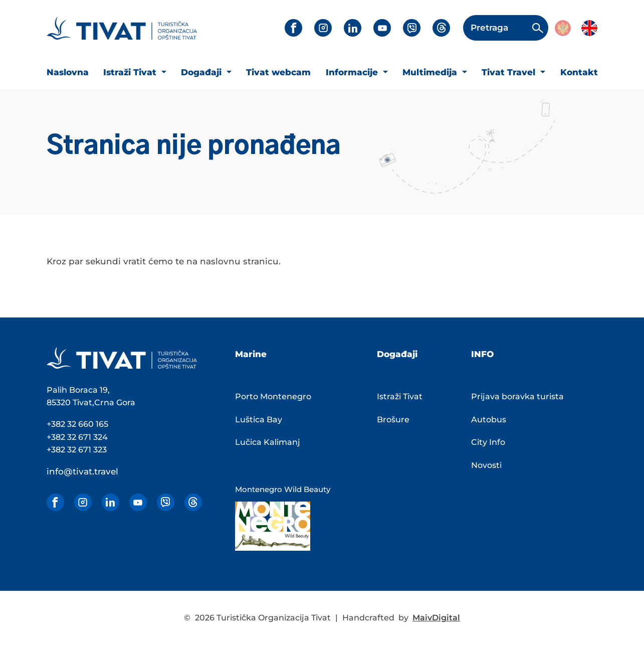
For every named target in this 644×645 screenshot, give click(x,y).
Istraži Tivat (131, 72)
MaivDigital (436, 618)
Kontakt (579, 72)
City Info (488, 442)
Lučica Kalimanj (268, 442)
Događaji (202, 72)
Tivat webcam (278, 72)
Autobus (489, 420)
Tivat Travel (510, 72)
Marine (251, 354)
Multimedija (431, 72)
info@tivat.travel (82, 471)
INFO (482, 354)
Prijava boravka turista (517, 396)
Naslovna (68, 72)
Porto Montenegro (273, 396)
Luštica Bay (259, 420)
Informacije (353, 72)
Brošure (393, 420)
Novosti (486, 465)
